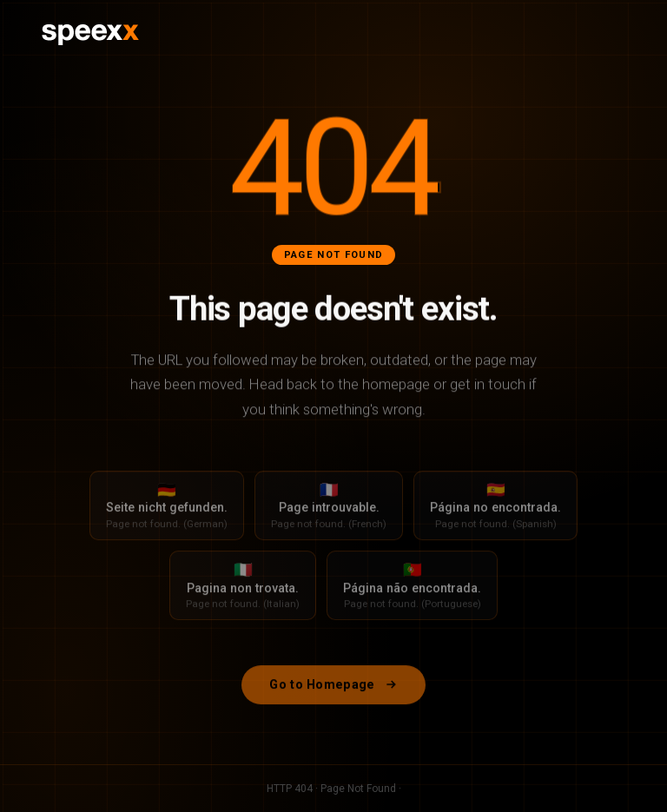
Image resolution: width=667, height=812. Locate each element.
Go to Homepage (333, 695)
